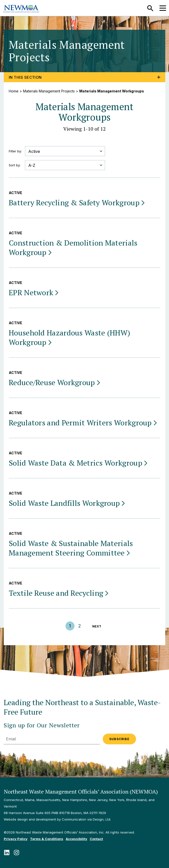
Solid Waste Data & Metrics (78, 463)
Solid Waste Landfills (67, 503)
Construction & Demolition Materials (73, 248)
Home (14, 91)
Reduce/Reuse (55, 382)
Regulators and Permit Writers (83, 423)
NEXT (97, 626)
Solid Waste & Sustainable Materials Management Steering (71, 548)
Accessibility (76, 839)
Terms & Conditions (47, 839)
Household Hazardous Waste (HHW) (69, 337)
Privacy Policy (16, 839)
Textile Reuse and (59, 593)
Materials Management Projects (49, 91)
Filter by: (15, 151)
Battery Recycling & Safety (77, 203)
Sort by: (15, 165)
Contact (96, 839)
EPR (34, 292)
